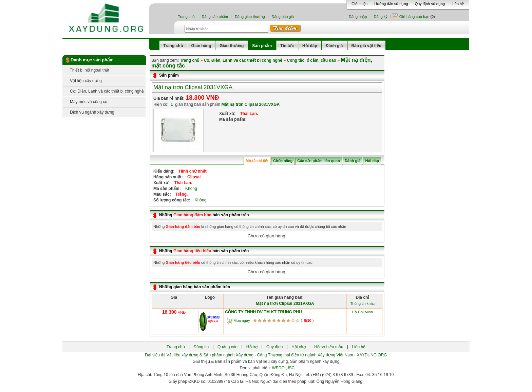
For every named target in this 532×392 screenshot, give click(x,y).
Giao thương (232, 46)
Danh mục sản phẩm (92, 60)
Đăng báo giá (283, 17)
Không (189, 189)
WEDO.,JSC (283, 368)
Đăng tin (201, 347)
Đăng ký (380, 17)
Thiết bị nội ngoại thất (86, 70)
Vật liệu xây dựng (82, 81)
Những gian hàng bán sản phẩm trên (195, 287)
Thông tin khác (362, 303)
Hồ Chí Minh (362, 312)
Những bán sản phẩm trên (204, 215)
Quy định (274, 347)
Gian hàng (201, 46)
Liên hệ (458, 4)
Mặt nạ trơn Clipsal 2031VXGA (193, 87)
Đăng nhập (358, 17)
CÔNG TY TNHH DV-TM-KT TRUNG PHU (263, 312)
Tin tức (287, 46)
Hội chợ (298, 347)
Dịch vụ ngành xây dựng (89, 112)
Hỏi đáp (310, 46)
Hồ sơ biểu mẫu (329, 347)
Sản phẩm (262, 46)
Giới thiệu (359, 4)
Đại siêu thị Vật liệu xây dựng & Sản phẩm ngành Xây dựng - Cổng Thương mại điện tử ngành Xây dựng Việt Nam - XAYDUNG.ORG (266, 355)
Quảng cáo (227, 347)
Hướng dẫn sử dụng (391, 4)
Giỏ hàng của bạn (415, 17)
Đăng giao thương (250, 17)
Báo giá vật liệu (366, 46)
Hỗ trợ (252, 347)
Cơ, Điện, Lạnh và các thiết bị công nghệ (103, 91)
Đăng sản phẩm (215, 17)
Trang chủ (186, 17)
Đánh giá (334, 46)
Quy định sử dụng (430, 4)
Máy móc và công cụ (85, 102)
